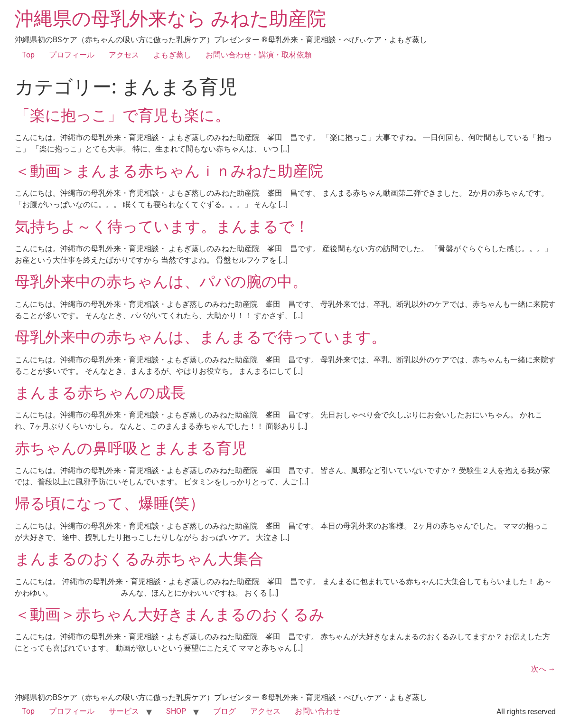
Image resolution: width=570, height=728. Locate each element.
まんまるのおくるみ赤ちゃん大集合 (139, 559)
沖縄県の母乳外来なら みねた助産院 (170, 19)
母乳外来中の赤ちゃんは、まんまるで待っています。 (201, 337)
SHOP (176, 711)
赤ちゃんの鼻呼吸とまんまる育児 (131, 448)
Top (28, 55)
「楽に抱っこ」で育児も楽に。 (122, 115)
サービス (124, 711)
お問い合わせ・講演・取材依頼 (259, 55)
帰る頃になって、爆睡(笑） (110, 503)
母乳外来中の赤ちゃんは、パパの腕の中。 (161, 282)
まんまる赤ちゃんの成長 (100, 393)
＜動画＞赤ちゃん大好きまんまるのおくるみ (170, 615)
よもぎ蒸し (172, 55)
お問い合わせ (318, 711)
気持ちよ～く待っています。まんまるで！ (162, 227)
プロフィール (72, 55)
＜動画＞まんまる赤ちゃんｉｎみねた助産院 (177, 171)
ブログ (224, 711)
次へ (543, 669)
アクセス (124, 55)
